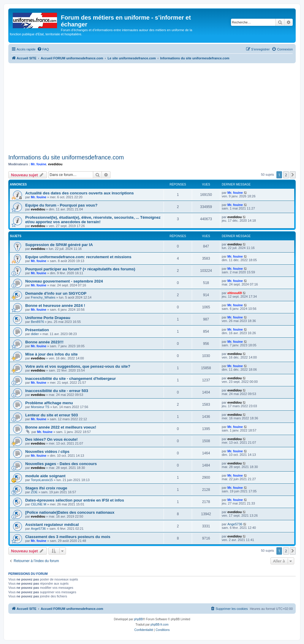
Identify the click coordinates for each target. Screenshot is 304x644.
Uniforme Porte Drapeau (48, 318)
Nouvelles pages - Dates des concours (61, 464)
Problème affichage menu (49, 403)
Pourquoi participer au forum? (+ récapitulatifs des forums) (80, 269)
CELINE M (39, 504)
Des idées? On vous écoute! (52, 439)
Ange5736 (38, 529)
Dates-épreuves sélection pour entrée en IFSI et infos (75, 500)
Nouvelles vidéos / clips (47, 452)
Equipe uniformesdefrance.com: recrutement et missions (78, 257)
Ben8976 (37, 322)
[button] (293, 175)
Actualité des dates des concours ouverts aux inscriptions (80, 193)
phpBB (138, 619)
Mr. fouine (39, 164)
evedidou (55, 164)
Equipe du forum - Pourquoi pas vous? (61, 205)
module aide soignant (45, 476)
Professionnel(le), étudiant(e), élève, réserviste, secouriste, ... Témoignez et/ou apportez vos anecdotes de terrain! (93, 220)
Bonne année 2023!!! (44, 342)
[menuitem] (43, 49)
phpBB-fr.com (160, 625)
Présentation (37, 330)
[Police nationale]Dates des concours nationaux (70, 512)
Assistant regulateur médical (52, 525)
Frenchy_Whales (43, 297)
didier (35, 334)
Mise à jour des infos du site (52, 354)
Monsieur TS (40, 407)
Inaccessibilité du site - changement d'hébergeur (71, 379)
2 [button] (286, 175)
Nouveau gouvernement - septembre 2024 (64, 281)
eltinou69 (235, 293)
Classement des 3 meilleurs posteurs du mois (68, 537)
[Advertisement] (152, 108)
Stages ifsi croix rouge (46, 488)
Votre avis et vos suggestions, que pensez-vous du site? (78, 366)
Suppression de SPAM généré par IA (59, 245)
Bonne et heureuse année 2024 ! (55, 306)
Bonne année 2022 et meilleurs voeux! (61, 427)
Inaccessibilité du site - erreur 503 (57, 391)
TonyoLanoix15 (42, 480)
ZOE (34, 492)
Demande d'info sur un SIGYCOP (56, 293)
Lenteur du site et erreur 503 (52, 415)
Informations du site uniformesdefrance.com (66, 157)
